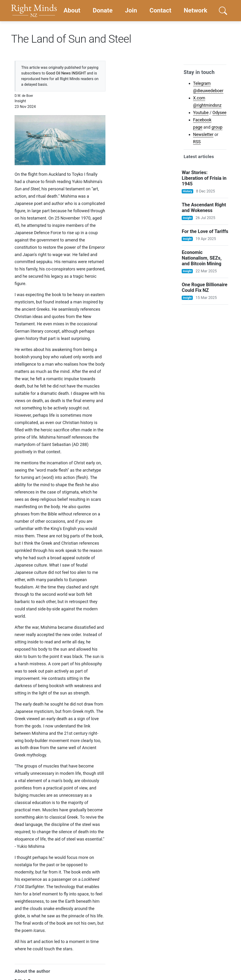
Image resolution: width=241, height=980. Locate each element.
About (72, 10)
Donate (103, 10)
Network (196, 10)
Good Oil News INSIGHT (66, 73)
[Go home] (34, 11)
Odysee (219, 112)
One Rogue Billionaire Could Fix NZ (205, 287)
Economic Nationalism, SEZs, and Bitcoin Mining (202, 258)
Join (131, 10)
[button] (223, 11)
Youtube (201, 112)
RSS (197, 142)
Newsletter (203, 134)
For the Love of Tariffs (205, 231)
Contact (160, 10)
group (217, 127)
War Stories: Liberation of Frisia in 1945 (204, 178)
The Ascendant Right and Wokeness (204, 208)
